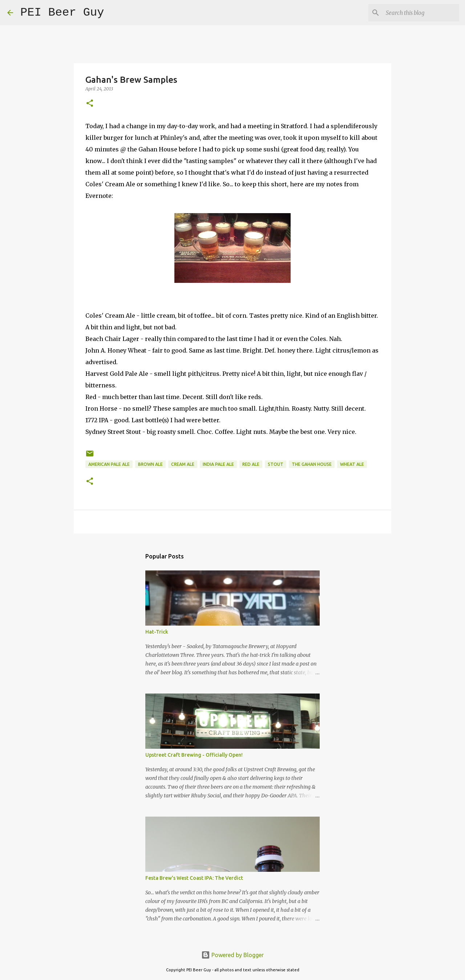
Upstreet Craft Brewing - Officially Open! (194, 755)
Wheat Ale (352, 464)
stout (276, 464)
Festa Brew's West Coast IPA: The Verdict (194, 878)
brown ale (150, 464)
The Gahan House (312, 464)
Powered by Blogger (232, 955)
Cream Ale (183, 464)
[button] (90, 104)
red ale (251, 464)
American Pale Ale (109, 464)
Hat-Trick (157, 632)
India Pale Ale (218, 464)
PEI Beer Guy (62, 13)
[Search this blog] (421, 13)
